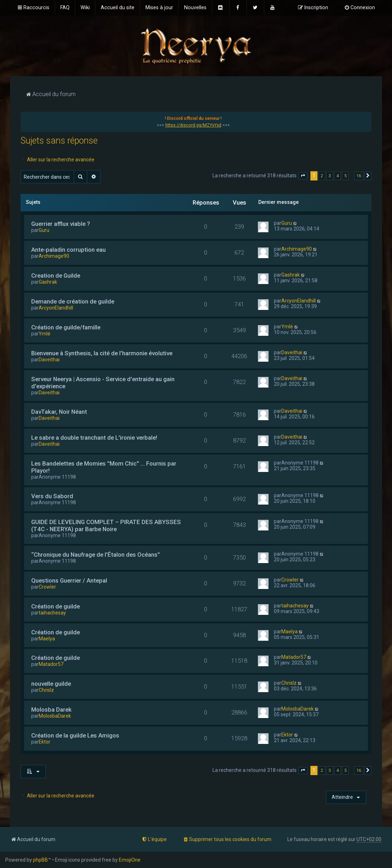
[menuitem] (65, 8)
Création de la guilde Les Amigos (75, 735)
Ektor (45, 742)
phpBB (40, 860)
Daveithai (49, 360)
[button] (303, 176)
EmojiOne (130, 860)
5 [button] (345, 176)
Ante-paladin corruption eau (68, 250)
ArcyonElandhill (56, 308)
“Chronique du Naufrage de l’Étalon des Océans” (96, 555)
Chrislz (46, 690)
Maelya (47, 639)
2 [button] (322, 176)
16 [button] (359, 176)
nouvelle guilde (51, 684)
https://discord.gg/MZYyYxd (193, 125)
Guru (44, 230)
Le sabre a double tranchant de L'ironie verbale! (94, 438)
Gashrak (48, 282)
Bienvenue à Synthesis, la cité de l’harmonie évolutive (102, 353)
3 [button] (330, 176)
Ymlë (45, 334)
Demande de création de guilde (73, 301)
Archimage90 (54, 256)
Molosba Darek (51, 710)
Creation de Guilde (56, 276)
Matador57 (51, 664)
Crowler (47, 587)
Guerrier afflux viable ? (61, 224)
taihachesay (52, 613)
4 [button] (338, 176)
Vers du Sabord (52, 496)
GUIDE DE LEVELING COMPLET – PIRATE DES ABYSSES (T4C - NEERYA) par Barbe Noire (106, 525)
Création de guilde (56, 606)
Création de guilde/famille (66, 327)
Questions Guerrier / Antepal (69, 580)
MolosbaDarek (55, 716)
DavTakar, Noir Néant (59, 412)
